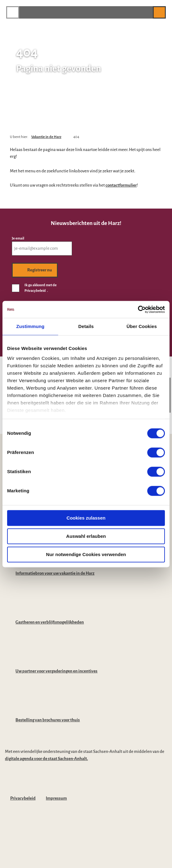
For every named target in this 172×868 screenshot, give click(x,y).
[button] (145, 12)
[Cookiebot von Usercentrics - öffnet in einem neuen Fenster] (138, 309)
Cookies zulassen (86, 518)
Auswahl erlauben (86, 536)
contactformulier (121, 185)
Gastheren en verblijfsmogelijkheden (50, 622)
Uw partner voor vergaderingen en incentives (56, 671)
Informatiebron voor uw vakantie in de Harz (55, 573)
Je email (18, 238)
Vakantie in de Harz (46, 137)
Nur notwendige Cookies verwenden (86, 554)
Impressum (56, 798)
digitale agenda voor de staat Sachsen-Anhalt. (46, 759)
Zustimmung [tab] (30, 326)
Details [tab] (86, 326)
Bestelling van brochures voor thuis (48, 720)
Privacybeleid (23, 798)
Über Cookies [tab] (142, 326)
